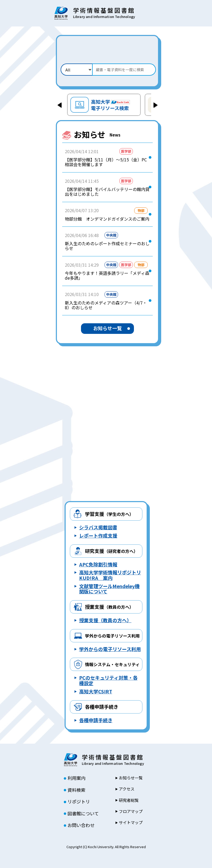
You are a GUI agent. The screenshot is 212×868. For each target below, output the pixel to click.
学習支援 (109, 514)
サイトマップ (131, 822)
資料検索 (76, 790)
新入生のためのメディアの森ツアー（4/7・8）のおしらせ (106, 305)
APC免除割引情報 (98, 564)
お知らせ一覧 (107, 328)
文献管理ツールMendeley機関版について (109, 589)
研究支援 (111, 551)
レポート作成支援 (98, 535)
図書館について (83, 814)
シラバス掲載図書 (98, 527)
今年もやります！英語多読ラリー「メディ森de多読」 (107, 276)
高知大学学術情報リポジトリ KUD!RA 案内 (110, 575)
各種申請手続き (102, 707)
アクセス (127, 789)
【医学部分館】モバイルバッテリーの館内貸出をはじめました (107, 192)
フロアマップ (131, 811)
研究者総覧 (129, 800)
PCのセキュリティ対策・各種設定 (108, 680)
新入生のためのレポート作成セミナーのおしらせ (107, 246)
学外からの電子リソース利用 (110, 649)
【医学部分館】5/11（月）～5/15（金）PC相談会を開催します (106, 162)
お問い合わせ (81, 825)
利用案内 (76, 778)
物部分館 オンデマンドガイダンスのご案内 (107, 219)
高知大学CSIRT (96, 691)
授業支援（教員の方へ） (105, 620)
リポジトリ (79, 802)
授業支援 (109, 607)
